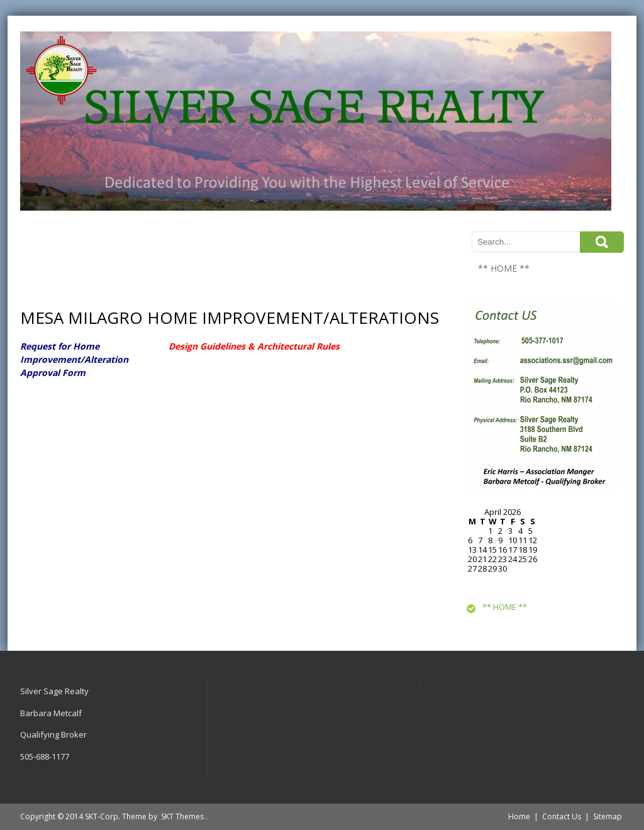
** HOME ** (504, 268)
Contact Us (562, 816)
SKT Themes (182, 816)
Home (519, 816)
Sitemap (608, 816)
